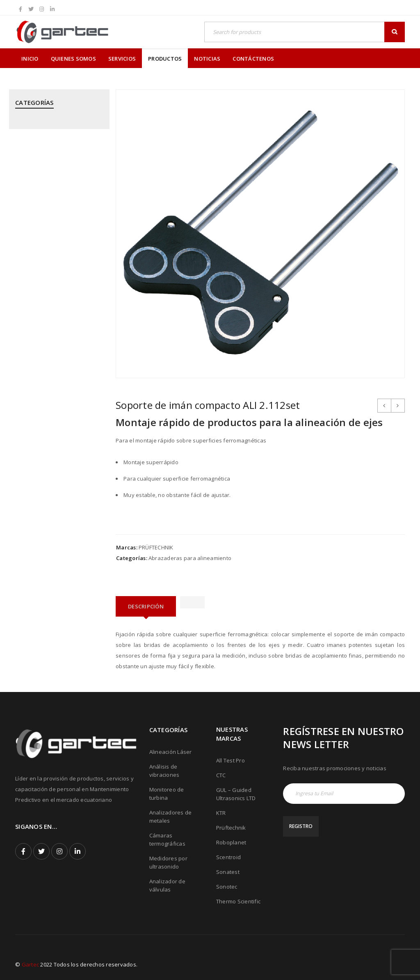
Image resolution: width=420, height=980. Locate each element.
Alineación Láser (171, 752)
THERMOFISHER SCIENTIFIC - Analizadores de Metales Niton (55, 541)
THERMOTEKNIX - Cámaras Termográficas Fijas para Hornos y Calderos (57, 574)
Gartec (31, 964)
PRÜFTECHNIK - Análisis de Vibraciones (49, 355)
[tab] (146, 606)
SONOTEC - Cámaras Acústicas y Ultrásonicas (56, 513)
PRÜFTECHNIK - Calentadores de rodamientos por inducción (56, 383)
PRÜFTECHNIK (156, 547)
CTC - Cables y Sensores (47, 181)
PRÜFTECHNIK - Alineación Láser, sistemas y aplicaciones (57, 327)
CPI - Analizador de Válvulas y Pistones (54, 157)
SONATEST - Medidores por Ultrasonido (50, 485)
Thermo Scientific (238, 901)
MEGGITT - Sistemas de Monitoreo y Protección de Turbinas (49, 274)
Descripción (146, 606)
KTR (221, 813)
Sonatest (228, 872)
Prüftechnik (231, 828)
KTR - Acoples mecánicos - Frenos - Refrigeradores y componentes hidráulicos (58, 238)
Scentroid (228, 857)
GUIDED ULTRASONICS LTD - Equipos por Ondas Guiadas (52, 206)
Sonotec (227, 887)
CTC (221, 775)
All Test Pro (231, 760)
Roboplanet (231, 842)
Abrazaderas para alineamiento (190, 558)
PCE (20, 303)
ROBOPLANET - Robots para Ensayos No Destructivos (50, 456)
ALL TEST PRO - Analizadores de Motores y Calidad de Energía (56, 129)
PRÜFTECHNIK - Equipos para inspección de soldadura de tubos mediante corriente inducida (52, 420)
